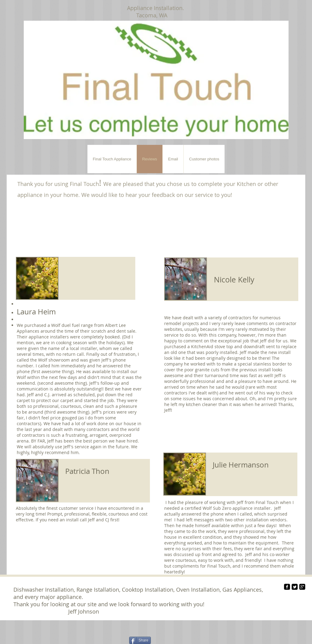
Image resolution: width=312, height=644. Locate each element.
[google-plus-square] (302, 587)
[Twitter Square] (295, 587)
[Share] (140, 640)
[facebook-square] (287, 587)
